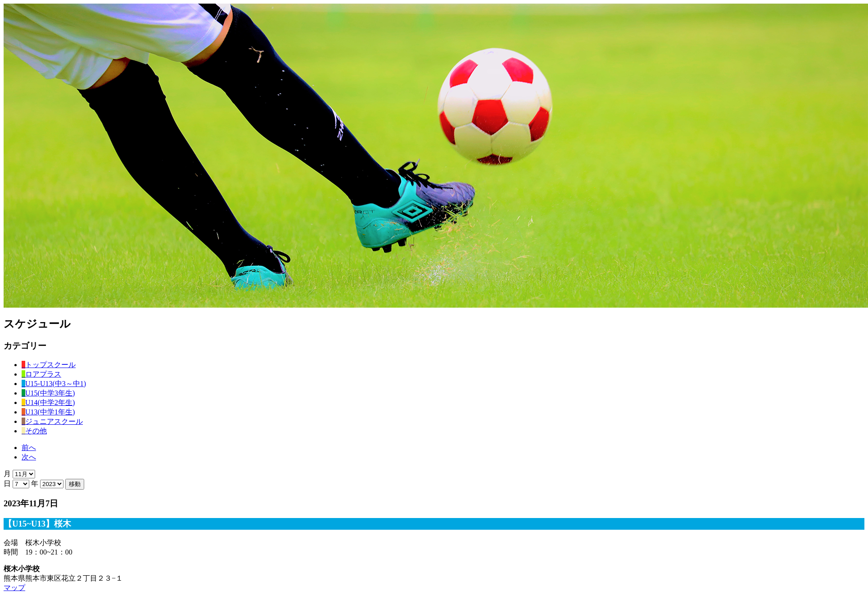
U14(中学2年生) (48, 402)
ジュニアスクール (52, 421)
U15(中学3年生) (48, 393)
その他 (34, 431)
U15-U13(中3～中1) (54, 384)
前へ (29, 448)
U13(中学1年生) (48, 412)
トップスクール (49, 365)
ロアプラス (41, 374)
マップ (14, 588)
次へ (29, 457)
